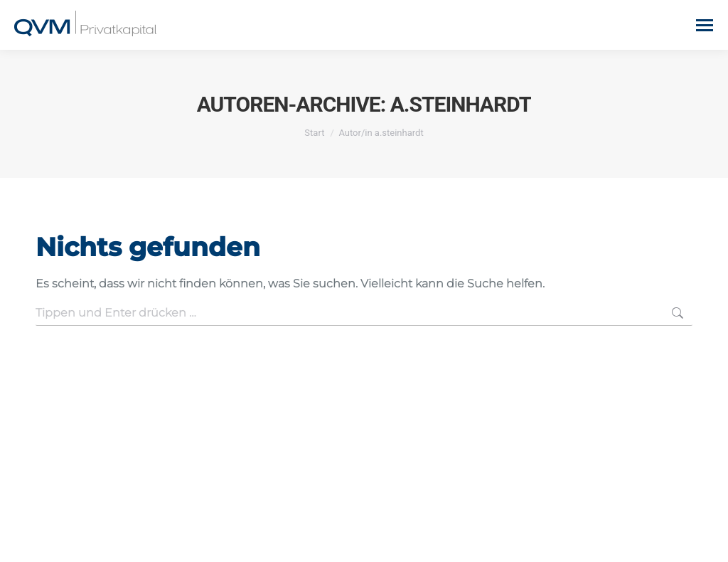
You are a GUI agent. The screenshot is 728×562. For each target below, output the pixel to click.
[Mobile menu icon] (705, 25)
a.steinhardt (461, 104)
